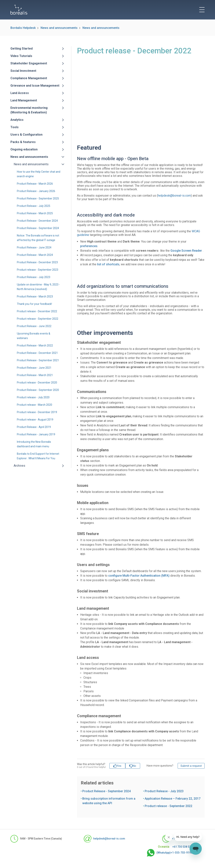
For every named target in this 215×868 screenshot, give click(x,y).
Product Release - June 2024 (34, 247)
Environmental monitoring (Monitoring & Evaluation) (29, 110)
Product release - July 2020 (33, 397)
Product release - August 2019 (35, 420)
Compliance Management (29, 78)
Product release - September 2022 (38, 319)
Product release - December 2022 (37, 311)
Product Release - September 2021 (38, 360)
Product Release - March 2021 (35, 375)
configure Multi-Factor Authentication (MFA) (139, 576)
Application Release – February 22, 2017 (173, 799)
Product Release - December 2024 (37, 221)
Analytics (17, 120)
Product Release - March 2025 (35, 213)
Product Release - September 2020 (38, 390)
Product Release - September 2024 (38, 228)
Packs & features (23, 142)
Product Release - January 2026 (36, 191)
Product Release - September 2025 (38, 198)
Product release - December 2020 (37, 383)
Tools (15, 127)
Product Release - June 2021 (34, 368)
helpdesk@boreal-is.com (174, 196)
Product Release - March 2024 (35, 255)
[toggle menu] (202, 10)
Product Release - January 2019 (36, 434)
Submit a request (191, 766)
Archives (19, 466)
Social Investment (23, 71)
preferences (89, 246)
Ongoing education (24, 149)
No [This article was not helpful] (134, 766)
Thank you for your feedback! (34, 304)
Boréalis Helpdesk (23, 28)
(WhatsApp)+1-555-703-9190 (170, 853)
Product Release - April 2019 (34, 427)
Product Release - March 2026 (35, 184)
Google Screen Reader (186, 251)
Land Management (24, 100)
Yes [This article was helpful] (119, 766)
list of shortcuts (108, 264)
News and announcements (59, 28)
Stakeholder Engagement (29, 63)
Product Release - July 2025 (34, 206)
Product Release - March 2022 (35, 345)
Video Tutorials (21, 56)
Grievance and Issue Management (35, 86)
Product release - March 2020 (35, 405)
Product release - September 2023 (38, 270)
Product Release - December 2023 (37, 262)
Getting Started (22, 49)
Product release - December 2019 (37, 412)
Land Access (20, 93)
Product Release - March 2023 (35, 296)
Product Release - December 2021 (37, 353)
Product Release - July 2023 (34, 277)
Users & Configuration (26, 135)
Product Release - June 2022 (34, 326)
